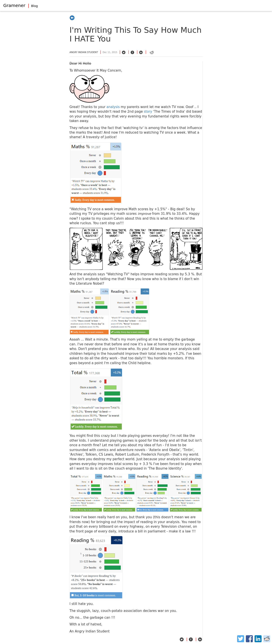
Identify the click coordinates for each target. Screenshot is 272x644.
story (148, 112)
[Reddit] (267, 639)
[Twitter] (241, 639)
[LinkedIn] (258, 639)
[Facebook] (249, 639)
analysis (113, 107)
